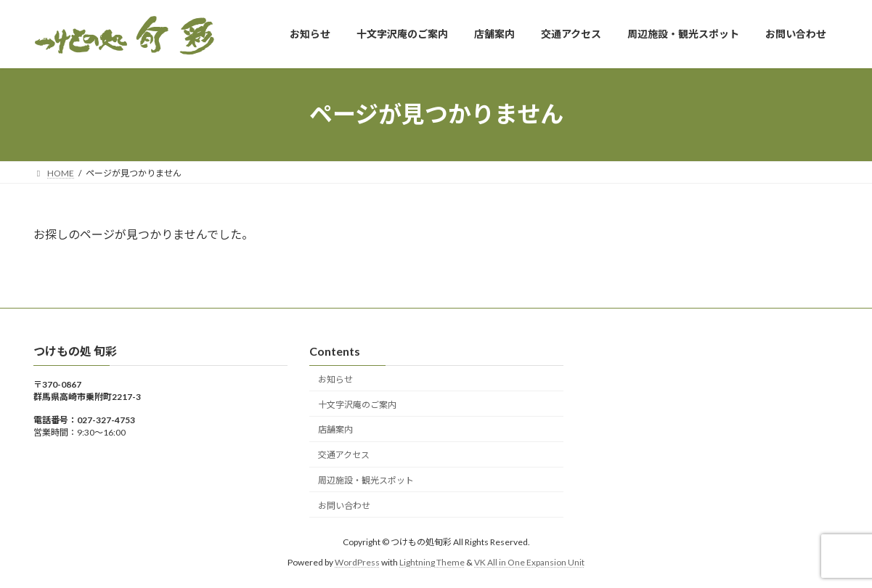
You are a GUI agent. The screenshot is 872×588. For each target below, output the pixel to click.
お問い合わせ (344, 505)
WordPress (357, 562)
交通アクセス (344, 455)
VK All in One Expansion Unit (529, 562)
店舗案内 (335, 429)
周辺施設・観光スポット (366, 480)
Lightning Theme (432, 562)
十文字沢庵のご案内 (357, 404)
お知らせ (335, 379)
